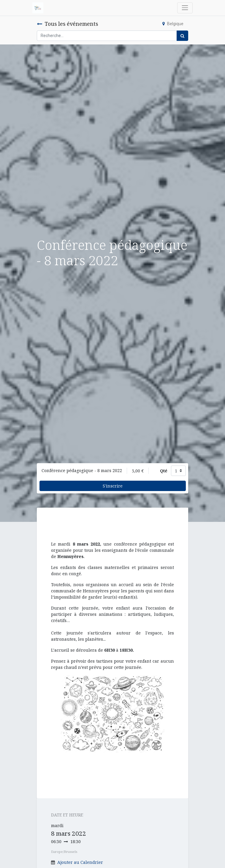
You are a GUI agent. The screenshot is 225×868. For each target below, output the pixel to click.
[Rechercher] (182, 36)
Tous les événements (67, 24)
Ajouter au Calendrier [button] (80, 862)
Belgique (173, 24)
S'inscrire (113, 486)
